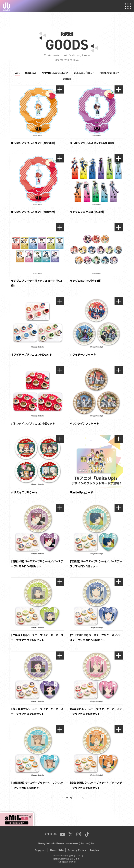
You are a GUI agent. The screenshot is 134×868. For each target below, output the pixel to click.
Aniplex (94, 850)
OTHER (67, 79)
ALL (18, 73)
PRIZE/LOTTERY (109, 73)
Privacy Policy (77, 850)
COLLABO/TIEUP (84, 73)
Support (40, 850)
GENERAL (31, 73)
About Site (57, 850)
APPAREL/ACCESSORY (55, 73)
